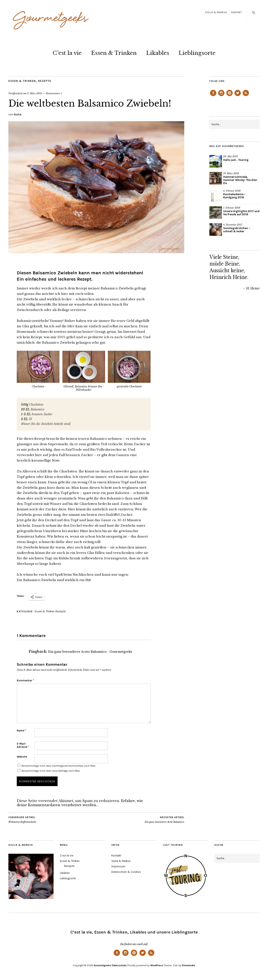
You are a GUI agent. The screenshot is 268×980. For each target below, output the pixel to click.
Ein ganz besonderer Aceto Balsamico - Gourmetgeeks (90, 652)
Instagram (221, 96)
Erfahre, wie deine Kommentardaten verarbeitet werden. (80, 803)
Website (22, 757)
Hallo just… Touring (236, 160)
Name (21, 730)
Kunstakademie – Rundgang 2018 (234, 196)
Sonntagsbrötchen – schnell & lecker (237, 230)
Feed (246, 96)
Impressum (118, 866)
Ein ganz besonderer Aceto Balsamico (164, 820)
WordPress (157, 965)
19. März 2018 (231, 173)
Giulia (17, 114)
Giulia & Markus (216, 12)
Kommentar (25, 680)
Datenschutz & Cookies (126, 872)
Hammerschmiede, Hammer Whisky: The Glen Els (240, 180)
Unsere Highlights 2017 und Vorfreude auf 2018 (241, 213)
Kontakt (237, 12)
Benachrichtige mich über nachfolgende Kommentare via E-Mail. (59, 766)
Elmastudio (189, 965)
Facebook (213, 96)
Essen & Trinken (114, 53)
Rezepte (45, 81)
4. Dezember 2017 (233, 225)
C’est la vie (67, 53)
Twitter (238, 96)
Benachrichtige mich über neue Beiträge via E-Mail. (51, 771)
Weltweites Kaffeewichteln (22, 820)
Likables (158, 53)
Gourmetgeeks (102, 965)
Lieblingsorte (197, 53)
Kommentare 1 (54, 93)
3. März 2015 (35, 93)
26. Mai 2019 (231, 156)
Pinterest (229, 96)
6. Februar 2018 (232, 191)
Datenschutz (119, 965)
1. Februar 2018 (232, 208)
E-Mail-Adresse (23, 745)
